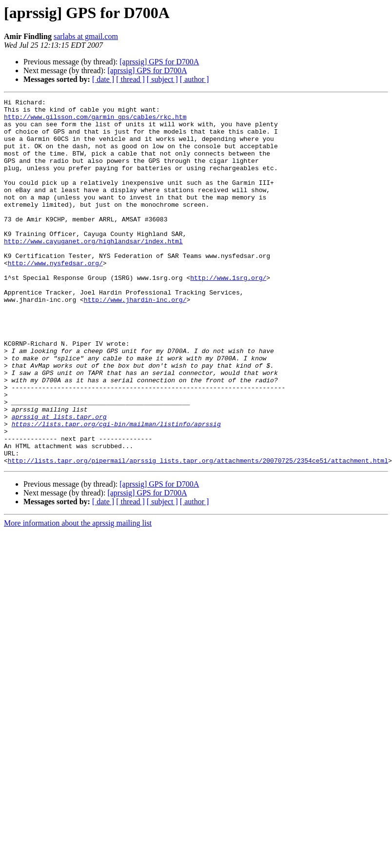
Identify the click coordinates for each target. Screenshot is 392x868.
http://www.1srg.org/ (228, 314)
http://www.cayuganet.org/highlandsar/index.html (93, 270)
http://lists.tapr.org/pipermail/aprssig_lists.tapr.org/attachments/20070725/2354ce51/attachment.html (198, 533)
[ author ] (195, 79)
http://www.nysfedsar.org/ (55, 296)
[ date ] (103, 79)
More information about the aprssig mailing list (78, 596)
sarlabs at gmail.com (86, 36)
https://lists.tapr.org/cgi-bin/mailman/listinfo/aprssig (116, 490)
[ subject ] (162, 79)
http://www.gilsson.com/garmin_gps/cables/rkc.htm (95, 121)
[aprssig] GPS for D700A (159, 62)
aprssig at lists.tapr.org (59, 481)
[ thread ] (130, 79)
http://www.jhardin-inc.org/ (135, 340)
